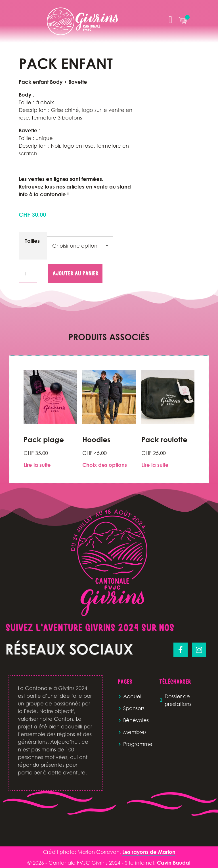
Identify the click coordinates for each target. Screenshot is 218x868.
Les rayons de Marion (149, 852)
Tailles (32, 241)
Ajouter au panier (75, 273)
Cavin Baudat (174, 863)
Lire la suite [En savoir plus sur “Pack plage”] (37, 465)
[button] (170, 20)
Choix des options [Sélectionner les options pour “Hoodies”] (105, 465)
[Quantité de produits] (28, 273)
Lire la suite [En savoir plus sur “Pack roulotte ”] (155, 465)
